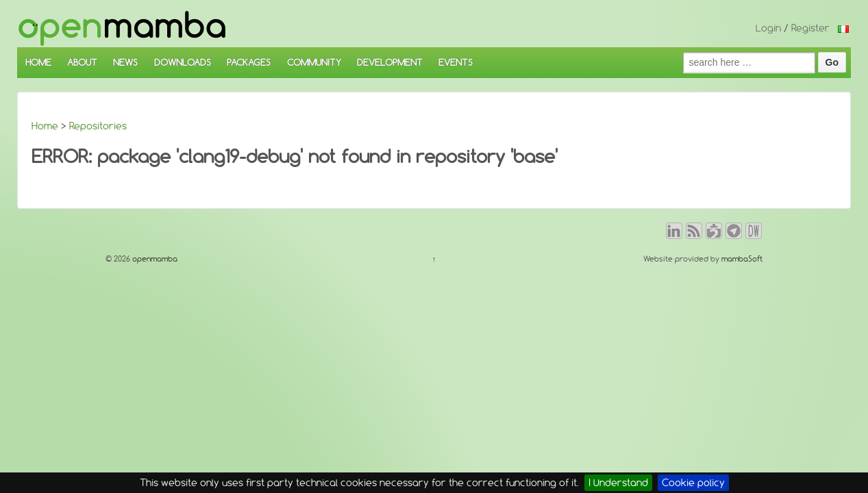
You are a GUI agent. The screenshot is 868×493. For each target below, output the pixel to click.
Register (810, 28)
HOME (38, 62)
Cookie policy (693, 483)
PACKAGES (249, 62)
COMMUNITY (314, 62)
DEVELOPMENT (390, 62)
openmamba (154, 259)
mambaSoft (742, 259)
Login (768, 28)
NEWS (125, 62)
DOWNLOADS (183, 62)
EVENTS (456, 62)
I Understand (618, 483)
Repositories (98, 126)
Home (45, 126)
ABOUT (82, 62)
